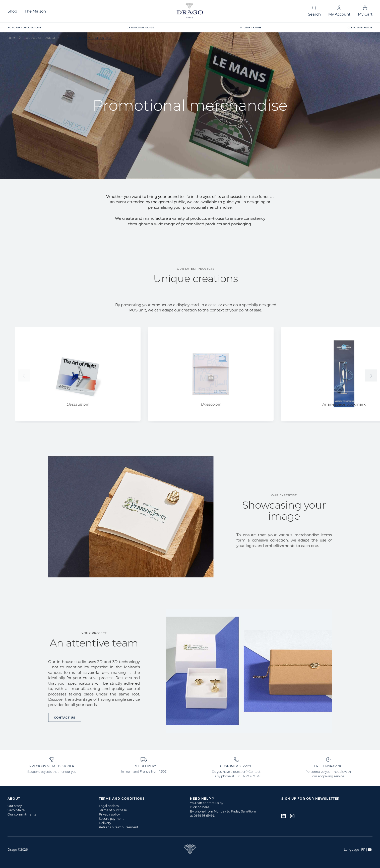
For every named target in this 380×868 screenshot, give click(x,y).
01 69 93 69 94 (204, 816)
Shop (12, 11)
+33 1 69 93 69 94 (247, 776)
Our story (15, 806)
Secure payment (111, 819)
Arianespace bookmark (344, 404)
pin (78, 404)
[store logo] (190, 11)
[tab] (53, 799)
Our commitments (22, 814)
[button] (371, 375)
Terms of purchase (113, 810)
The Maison (35, 11)
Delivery (105, 823)
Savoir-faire (16, 810)
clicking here (200, 807)
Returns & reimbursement (119, 827)
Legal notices (109, 806)
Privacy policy (109, 814)
